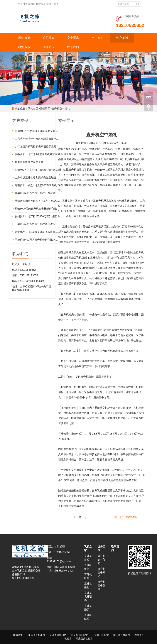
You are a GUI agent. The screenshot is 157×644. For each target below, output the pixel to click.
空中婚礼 (97, 38)
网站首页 (24, 38)
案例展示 (45, 109)
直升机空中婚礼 (61, 109)
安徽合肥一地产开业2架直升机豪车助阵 (38, 154)
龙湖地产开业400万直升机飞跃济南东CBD (39, 232)
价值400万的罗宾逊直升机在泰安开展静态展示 (42, 131)
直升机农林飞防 (102, 560)
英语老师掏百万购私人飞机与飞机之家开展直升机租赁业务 (48, 201)
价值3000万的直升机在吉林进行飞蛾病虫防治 (41, 209)
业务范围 (49, 47)
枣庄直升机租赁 (84, 639)
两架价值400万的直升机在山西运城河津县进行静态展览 (47, 193)
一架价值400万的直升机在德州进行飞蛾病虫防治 (43, 224)
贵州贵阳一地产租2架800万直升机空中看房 (40, 216)
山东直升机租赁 (100, 635)
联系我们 (73, 47)
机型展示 (24, 47)
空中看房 (73, 38)
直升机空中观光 (102, 572)
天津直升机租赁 (58, 635)
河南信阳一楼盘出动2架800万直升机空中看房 (41, 185)
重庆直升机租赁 (122, 635)
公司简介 (49, 38)
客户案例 (122, 38)
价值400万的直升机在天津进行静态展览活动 (40, 170)
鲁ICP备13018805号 (23, 578)
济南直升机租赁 (37, 635)
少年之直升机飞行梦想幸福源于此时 (36, 146)
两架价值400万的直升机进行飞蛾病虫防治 (39, 240)
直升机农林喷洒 (88, 596)
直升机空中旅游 (102, 585)
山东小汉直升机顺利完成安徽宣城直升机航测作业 (43, 178)
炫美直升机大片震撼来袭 (29, 162)
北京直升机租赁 (79, 635)
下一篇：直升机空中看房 (123, 517)
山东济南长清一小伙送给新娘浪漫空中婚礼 (39, 139)
